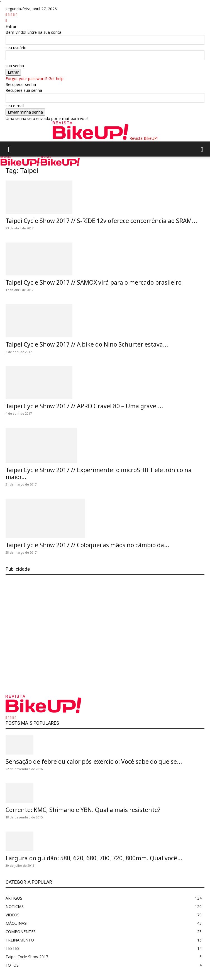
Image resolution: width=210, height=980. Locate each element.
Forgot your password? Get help (35, 79)
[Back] (6, 21)
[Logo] (21, 164)
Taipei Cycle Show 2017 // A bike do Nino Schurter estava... (87, 344)
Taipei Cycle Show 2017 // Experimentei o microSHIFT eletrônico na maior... (99, 473)
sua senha (15, 66)
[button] (9, 149)
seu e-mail (15, 106)
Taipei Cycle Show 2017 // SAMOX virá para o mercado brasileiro (94, 282)
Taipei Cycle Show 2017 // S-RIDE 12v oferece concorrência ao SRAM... (101, 221)
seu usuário (16, 48)
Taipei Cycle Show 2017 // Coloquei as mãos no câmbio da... (87, 545)
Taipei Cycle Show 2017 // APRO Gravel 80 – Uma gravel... (84, 406)
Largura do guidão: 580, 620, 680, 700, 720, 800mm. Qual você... (94, 858)
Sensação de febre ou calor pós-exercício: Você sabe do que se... (94, 762)
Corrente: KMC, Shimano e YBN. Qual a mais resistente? (83, 810)
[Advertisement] (105, 632)
